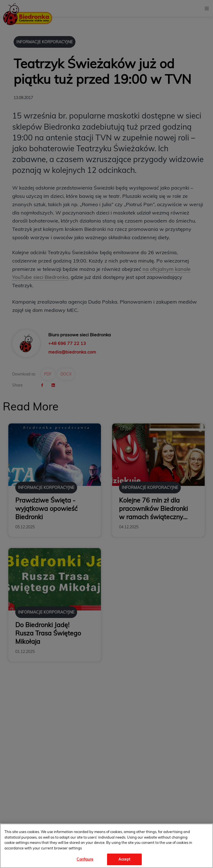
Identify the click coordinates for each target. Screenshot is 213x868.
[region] (106, 846)
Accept (124, 859)
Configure (85, 859)
